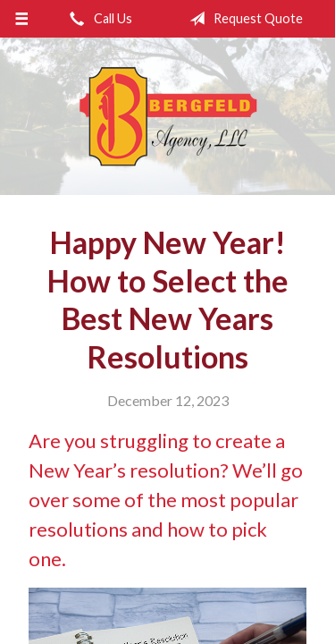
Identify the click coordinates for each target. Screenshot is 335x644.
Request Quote (243, 19)
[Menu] (22, 19)
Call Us (97, 19)
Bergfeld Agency (168, 116)
